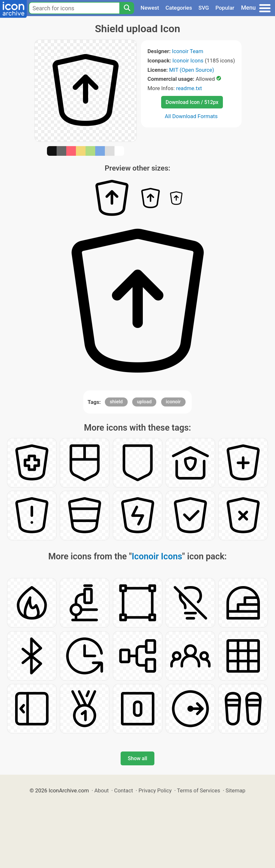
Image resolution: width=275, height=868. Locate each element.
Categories (179, 8)
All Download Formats (191, 116)
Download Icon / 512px (192, 102)
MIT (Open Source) (192, 70)
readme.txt (189, 88)
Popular (225, 8)
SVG (204, 8)
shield (116, 402)
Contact (124, 790)
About (101, 790)
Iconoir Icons (188, 61)
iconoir (173, 402)
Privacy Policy (155, 790)
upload (144, 402)
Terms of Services (198, 790)
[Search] (127, 8)
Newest (150, 8)
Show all (137, 758)
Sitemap (235, 790)
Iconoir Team (188, 51)
